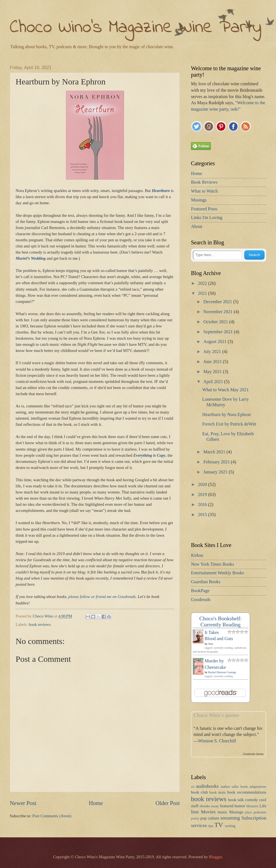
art (193, 787)
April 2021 (214, 382)
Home (96, 803)
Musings (199, 200)
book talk (236, 800)
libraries (252, 806)
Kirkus (197, 555)
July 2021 (213, 352)
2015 (203, 515)
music (223, 812)
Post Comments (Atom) (52, 816)
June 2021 (213, 362)
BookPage (200, 591)
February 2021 (217, 462)
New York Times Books (213, 564)
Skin (211, 644)
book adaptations (253, 786)
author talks (230, 786)
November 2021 (218, 312)
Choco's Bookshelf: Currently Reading (221, 622)
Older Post (168, 803)
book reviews (40, 624)
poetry (195, 819)
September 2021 (219, 332)
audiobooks (207, 786)
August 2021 (215, 342)
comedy (252, 800)
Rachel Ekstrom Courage (222, 672)
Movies (208, 812)
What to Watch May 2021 (225, 390)
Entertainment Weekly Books (217, 573)
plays (249, 812)
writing (230, 826)
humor (240, 806)
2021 (203, 293)
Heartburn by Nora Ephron (226, 415)
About (197, 227)
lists (195, 812)
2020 (203, 485)
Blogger (215, 857)
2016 (203, 505)
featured (227, 806)
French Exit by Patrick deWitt (229, 424)
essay (215, 806)
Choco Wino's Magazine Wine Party (136, 28)
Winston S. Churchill (217, 741)
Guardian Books (206, 582)
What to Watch (204, 191)
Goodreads (201, 600)
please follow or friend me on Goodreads (102, 597)
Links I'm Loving (207, 218)
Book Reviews (204, 182)
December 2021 (218, 302)
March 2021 (215, 452)
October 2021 (216, 322)
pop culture (210, 818)
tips (211, 826)
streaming (230, 818)
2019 (203, 495)
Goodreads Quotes (253, 754)
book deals (218, 792)
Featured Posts (204, 209)
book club (199, 792)
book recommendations (247, 792)
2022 (203, 283)
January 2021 (216, 472)
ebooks (205, 806)
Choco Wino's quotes (216, 715)
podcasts (260, 812)
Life (263, 806)
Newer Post (23, 803)
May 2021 (213, 372)
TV (219, 825)
